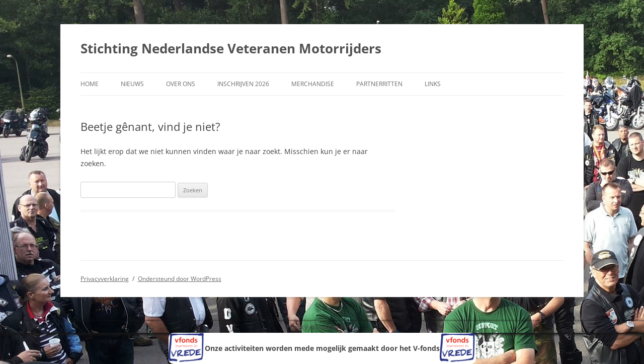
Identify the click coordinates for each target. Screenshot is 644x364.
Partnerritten (379, 84)
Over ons (181, 84)
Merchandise (313, 84)
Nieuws (132, 84)
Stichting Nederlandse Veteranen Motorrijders (231, 48)
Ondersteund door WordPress (180, 279)
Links (433, 84)
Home (90, 84)
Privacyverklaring (105, 279)
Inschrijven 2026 (243, 84)
